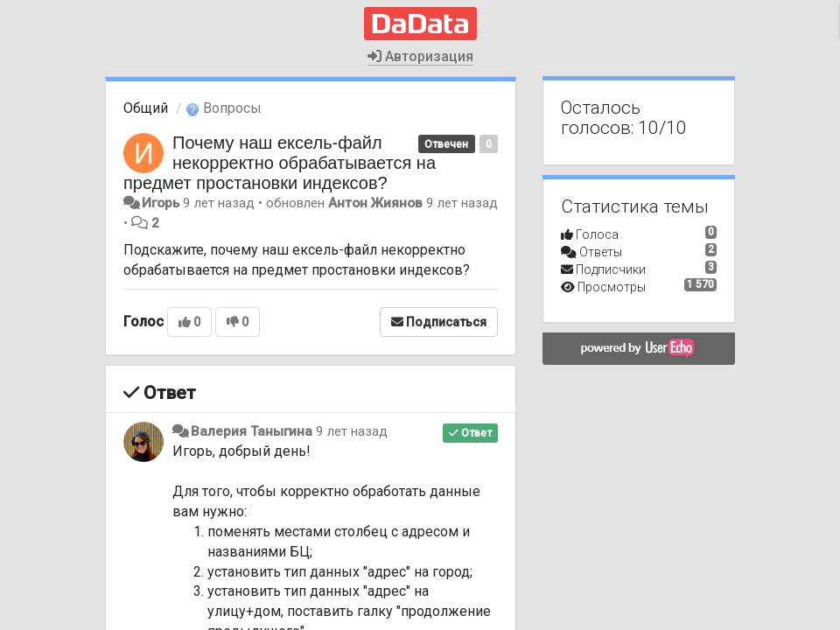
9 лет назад (352, 431)
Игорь (161, 203)
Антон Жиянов (375, 203)
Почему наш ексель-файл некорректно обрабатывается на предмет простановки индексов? (280, 163)
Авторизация (420, 56)
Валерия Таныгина (252, 431)
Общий (146, 108)
